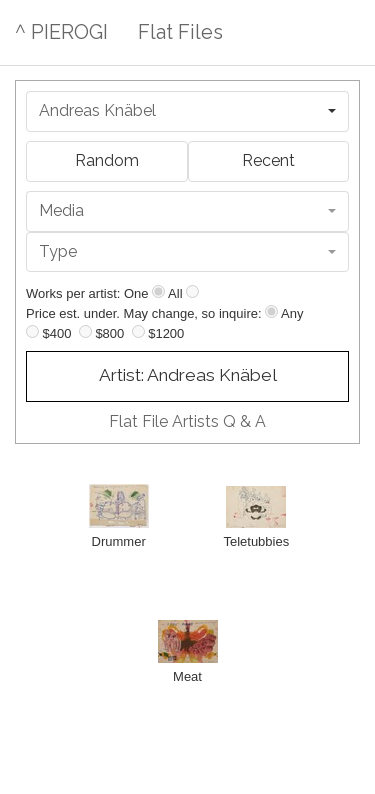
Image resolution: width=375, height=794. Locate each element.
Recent (268, 160)
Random (107, 160)
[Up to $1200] (138, 331)
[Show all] (192, 291)
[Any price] (271, 311)
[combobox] (187, 111)
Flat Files (180, 32)
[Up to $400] (32, 331)
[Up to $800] (85, 331)
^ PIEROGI (61, 32)
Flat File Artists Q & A (187, 421)
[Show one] (158, 291)
